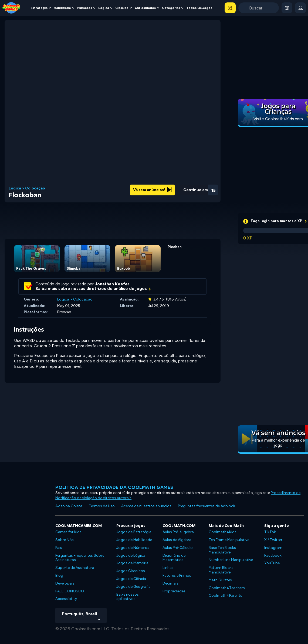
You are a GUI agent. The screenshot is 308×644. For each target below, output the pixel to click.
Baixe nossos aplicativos (128, 597)
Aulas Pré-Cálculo (178, 548)
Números (85, 8)
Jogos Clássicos (131, 571)
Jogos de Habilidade (134, 540)
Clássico (122, 8)
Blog (59, 575)
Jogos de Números (133, 548)
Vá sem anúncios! (153, 190)
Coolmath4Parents (225, 595)
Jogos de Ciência (131, 579)
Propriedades (174, 591)
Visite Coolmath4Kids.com (278, 119)
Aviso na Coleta (69, 506)
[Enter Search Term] (259, 8)
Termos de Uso (102, 506)
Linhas (168, 568)
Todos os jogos (199, 8)
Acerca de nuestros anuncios (146, 506)
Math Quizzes (220, 580)
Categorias (171, 8)
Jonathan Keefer (112, 284)
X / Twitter (273, 540)
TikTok (270, 532)
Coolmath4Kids (223, 532)
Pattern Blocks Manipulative (221, 570)
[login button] (300, 8)
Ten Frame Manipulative (229, 540)
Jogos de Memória (132, 563)
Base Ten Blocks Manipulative (222, 550)
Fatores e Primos (177, 575)
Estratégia (39, 8)
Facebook (273, 555)
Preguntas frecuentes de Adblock (207, 506)
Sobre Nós (65, 540)
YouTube (272, 563)
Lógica (104, 8)
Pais (59, 548)
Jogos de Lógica (131, 555)
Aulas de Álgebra (177, 540)
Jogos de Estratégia (134, 532)
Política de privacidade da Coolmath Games (114, 487)
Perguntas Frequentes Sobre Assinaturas (80, 558)
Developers (65, 583)
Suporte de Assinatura (75, 568)
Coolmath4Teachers (227, 588)
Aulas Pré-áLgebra (178, 532)
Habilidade (62, 8)
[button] (230, 8)
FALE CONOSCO (70, 591)
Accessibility (66, 599)
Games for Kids (68, 532)
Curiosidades (145, 8)
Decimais (170, 583)
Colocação (35, 188)
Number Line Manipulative (231, 560)
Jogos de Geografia (133, 587)
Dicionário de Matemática (174, 558)
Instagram (273, 548)
